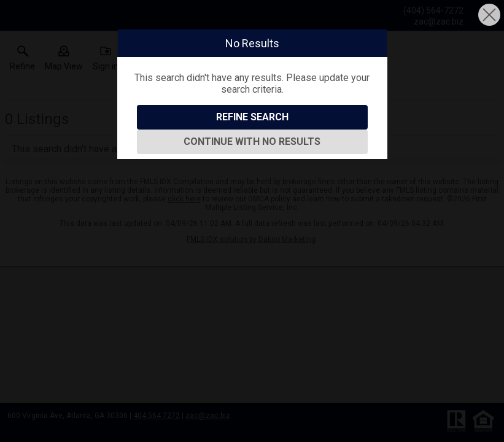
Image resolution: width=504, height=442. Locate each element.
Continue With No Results (252, 142)
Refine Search (252, 117)
